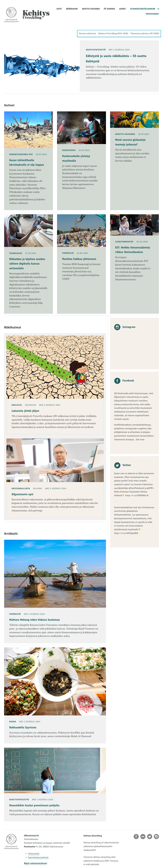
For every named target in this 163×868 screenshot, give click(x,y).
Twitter (123, 465)
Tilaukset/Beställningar (143, 9)
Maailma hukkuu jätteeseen (79, 259)
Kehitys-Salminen (91, 9)
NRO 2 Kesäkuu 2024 (119, 50)
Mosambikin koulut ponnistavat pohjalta (34, 805)
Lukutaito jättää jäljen (25, 411)
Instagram (125, 327)
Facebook (124, 381)
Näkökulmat (72, 9)
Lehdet (122, 9)
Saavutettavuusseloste (38, 857)
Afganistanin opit (23, 494)
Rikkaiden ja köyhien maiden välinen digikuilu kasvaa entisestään (27, 264)
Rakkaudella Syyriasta (23, 728)
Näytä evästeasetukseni (36, 863)
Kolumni (38, 489)
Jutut (59, 9)
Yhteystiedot (152, 14)
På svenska (109, 9)
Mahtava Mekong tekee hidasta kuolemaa (35, 620)
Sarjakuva (30, 405)
